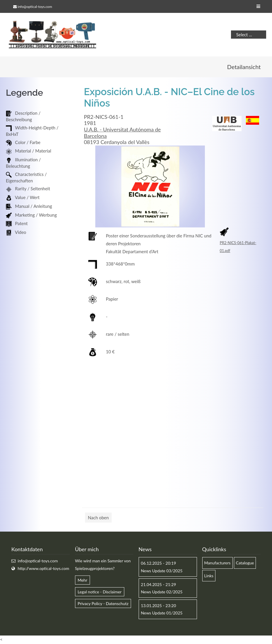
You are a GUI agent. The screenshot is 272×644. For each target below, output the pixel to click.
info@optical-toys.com (35, 7)
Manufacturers (217, 563)
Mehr (83, 580)
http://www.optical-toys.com (43, 569)
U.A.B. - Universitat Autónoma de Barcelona (122, 133)
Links (209, 576)
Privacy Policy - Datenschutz (103, 604)
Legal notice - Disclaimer (100, 592)
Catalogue (245, 563)
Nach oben (98, 518)
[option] (150, 187)
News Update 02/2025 (162, 592)
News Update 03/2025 (162, 571)
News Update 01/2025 (162, 613)
